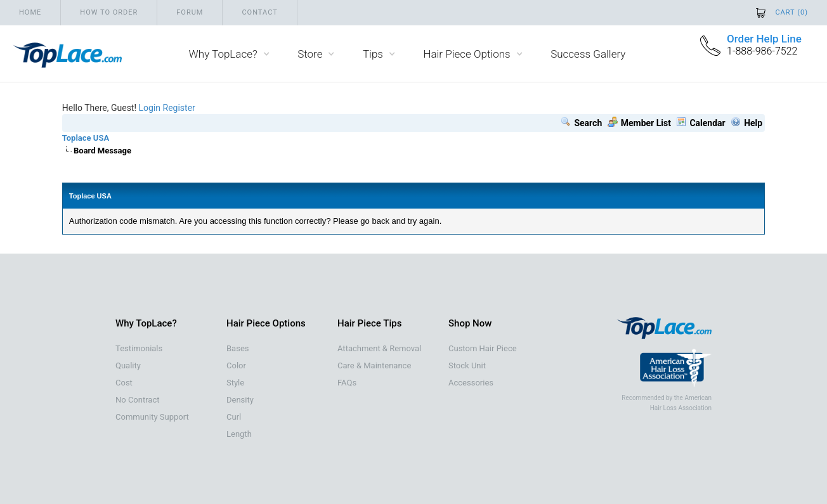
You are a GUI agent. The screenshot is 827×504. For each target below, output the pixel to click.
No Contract (138, 400)
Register (179, 108)
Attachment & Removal (379, 348)
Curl (234, 417)
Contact (259, 12)
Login (150, 108)
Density (240, 400)
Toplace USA (86, 138)
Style (235, 383)
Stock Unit (467, 365)
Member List (639, 123)
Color (236, 365)
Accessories (471, 383)
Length (239, 434)
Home (30, 12)
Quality (128, 365)
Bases (238, 348)
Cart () (791, 12)
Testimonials (139, 348)
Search (581, 123)
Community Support (152, 417)
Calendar (700, 123)
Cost (124, 383)
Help (746, 123)
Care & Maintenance (374, 365)
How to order (109, 12)
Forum (190, 12)
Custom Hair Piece (483, 348)
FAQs (347, 383)
